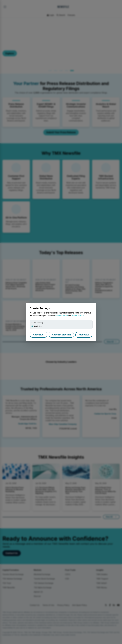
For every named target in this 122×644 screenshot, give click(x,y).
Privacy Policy (62, 316)
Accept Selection (61, 335)
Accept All (39, 335)
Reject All (84, 335)
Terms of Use (78, 316)
